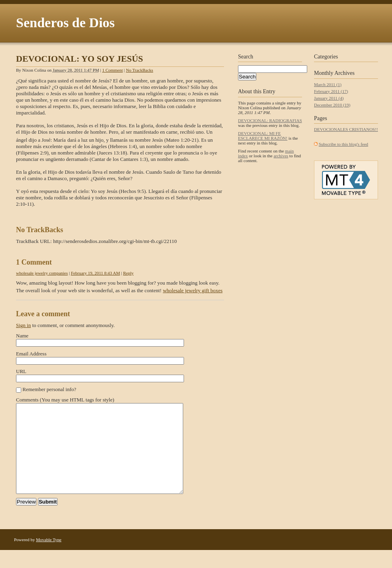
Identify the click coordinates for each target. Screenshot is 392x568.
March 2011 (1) (328, 84)
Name (22, 336)
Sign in (23, 325)
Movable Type (49, 558)
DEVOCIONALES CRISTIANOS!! (346, 129)
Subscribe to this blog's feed (344, 144)
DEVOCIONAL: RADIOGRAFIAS (270, 120)
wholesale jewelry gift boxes (193, 290)
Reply (128, 273)
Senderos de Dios (65, 23)
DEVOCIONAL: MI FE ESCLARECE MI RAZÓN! (263, 136)
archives (281, 156)
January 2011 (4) (329, 98)
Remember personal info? (49, 389)
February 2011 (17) (331, 91)
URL (21, 371)
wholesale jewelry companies (42, 273)
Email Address (31, 354)
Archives (345, 73)
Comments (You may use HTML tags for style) (65, 400)
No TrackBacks (140, 70)
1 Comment (112, 70)
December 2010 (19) (332, 105)
